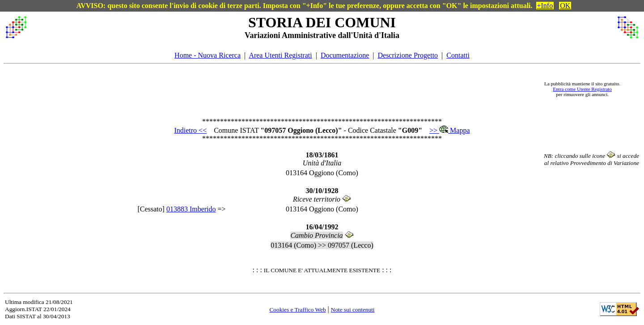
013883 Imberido (191, 209)
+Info (545, 6)
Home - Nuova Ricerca (208, 55)
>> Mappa (449, 130)
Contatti (458, 55)
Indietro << (190, 130)
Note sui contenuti (353, 310)
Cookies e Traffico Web (297, 310)
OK (565, 6)
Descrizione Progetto (408, 55)
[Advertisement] (282, 89)
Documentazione (345, 55)
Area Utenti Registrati (280, 55)
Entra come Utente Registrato (582, 89)
